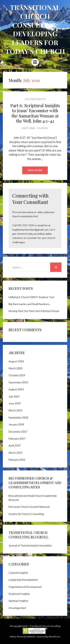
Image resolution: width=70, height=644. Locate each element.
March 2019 (15, 410)
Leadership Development (23, 580)
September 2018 (18, 417)
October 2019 (17, 375)
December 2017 (18, 432)
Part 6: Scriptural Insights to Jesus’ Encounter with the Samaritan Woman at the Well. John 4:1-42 (35, 113)
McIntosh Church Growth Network (29, 507)
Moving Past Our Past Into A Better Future (34, 311)
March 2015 (15, 453)
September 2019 (18, 382)
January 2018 (16, 424)
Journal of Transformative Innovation (30, 545)
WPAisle (31, 637)
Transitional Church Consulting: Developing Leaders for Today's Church (35, 29)
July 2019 (14, 396)
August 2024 (16, 361)
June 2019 (15, 403)
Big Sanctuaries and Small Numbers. (29, 304)
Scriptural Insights (19, 594)
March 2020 (15, 368)
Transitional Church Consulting (45, 626)
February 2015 (17, 460)
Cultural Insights (35, 99)
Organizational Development (25, 587)
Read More (35, 170)
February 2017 (17, 439)
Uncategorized (17, 608)
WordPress (55, 637)
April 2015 (15, 445)
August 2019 (16, 389)
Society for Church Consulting (26, 514)
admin (44, 128)
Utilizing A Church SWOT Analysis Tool (31, 297)
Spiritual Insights (18, 601)
